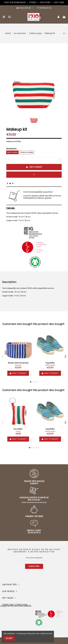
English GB (25, 8)
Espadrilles (50, 363)
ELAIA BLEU (18, 365)
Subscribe (34, 566)
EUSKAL (18, 431)
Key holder (18, 429)
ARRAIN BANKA (50, 365)
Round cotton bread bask (18, 363)
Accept (9, 638)
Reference (11, 142)
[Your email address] (34, 558)
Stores (33, 2)
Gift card (59, 2)
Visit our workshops (15, 2)
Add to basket (34, 167)
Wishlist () (44, 8)
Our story (45, 2)
